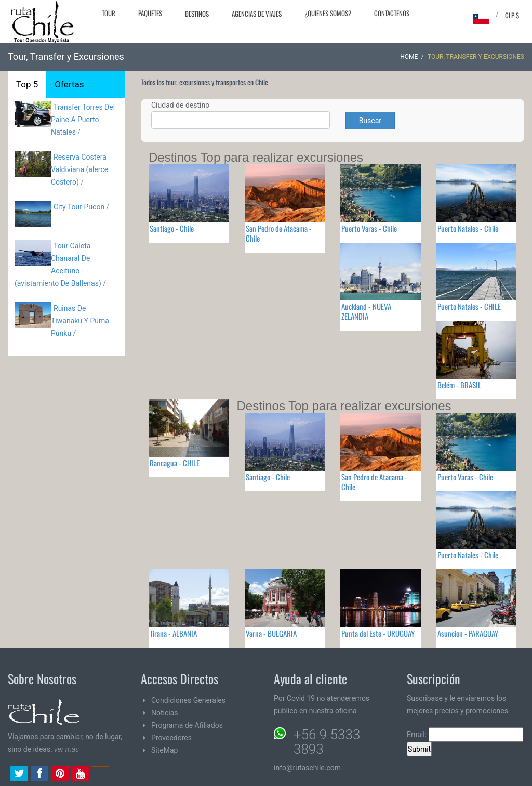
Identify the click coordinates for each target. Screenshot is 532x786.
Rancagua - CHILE (175, 463)
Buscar (370, 121)
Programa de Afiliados (187, 725)
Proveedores (171, 738)
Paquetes (150, 13)
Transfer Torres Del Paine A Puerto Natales (83, 120)
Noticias (165, 713)
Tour (109, 13)
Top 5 (27, 84)
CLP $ (512, 15)
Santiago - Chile (172, 228)
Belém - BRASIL (459, 385)
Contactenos (392, 13)
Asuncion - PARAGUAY (468, 633)
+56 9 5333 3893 (327, 742)
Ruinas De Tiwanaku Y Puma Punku (80, 321)
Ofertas (69, 84)
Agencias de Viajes (257, 14)
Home (409, 57)
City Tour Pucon (79, 207)
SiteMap (164, 750)
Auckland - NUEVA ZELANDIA (366, 311)
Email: (465, 735)
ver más (66, 749)
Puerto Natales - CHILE (469, 306)
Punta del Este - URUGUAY (378, 633)
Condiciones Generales (188, 700)
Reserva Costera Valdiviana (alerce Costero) (79, 169)
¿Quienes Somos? (328, 13)
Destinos (197, 14)
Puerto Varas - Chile (369, 228)
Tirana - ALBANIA (173, 633)
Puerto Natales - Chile (468, 228)
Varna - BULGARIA (271, 633)
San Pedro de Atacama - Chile (279, 233)
